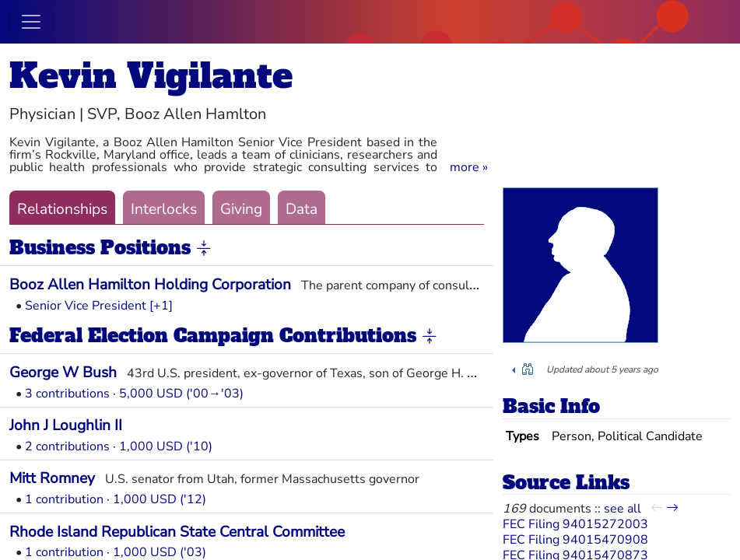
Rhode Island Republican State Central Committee (177, 532)
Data (302, 209)
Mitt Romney (52, 478)
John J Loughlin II (66, 425)
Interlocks (164, 209)
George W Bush (63, 373)
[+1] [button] (161, 306)
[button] (469, 167)
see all (623, 509)
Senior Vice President (86, 306)
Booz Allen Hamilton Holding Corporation (150, 285)
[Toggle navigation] (31, 22)
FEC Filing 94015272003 (575, 524)
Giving (241, 209)
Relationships (62, 209)
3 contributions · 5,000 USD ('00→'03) (134, 394)
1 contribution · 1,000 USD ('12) (116, 499)
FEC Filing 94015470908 (575, 540)
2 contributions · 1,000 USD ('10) (119, 446)
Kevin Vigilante (151, 76)
